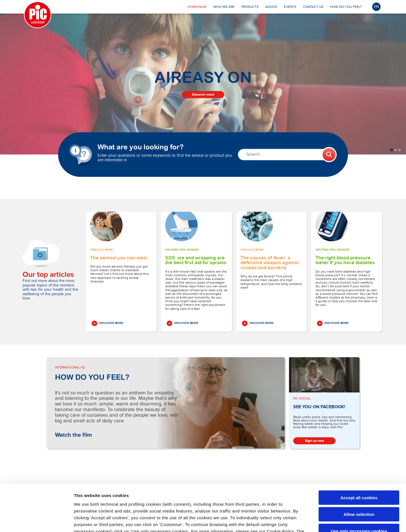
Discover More (108, 323)
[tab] (391, 150)
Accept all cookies (359, 451)
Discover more (203, 95)
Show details (296, 521)
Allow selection (359, 468)
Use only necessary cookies (359, 484)
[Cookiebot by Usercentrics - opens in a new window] (37, 521)
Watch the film (73, 435)
